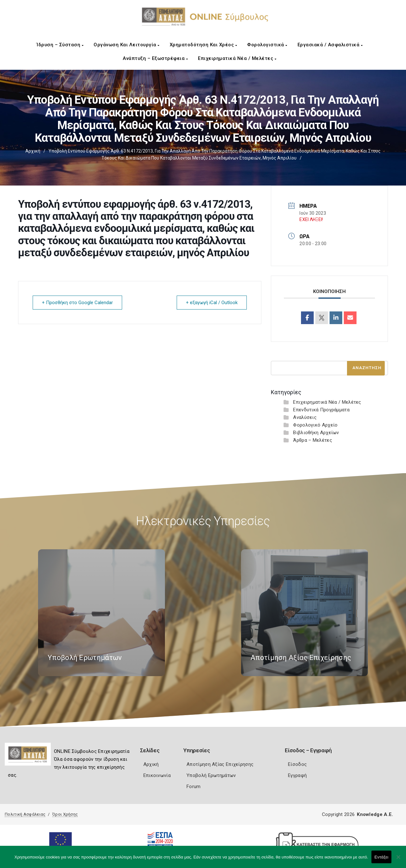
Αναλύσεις (305, 417)
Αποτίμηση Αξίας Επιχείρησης (220, 764)
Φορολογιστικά (267, 45)
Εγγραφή (297, 775)
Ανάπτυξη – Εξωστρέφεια (155, 58)
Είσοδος (297, 764)
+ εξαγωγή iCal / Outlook (212, 303)
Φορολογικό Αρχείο (315, 425)
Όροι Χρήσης (65, 814)
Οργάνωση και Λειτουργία (127, 45)
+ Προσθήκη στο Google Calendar (77, 303)
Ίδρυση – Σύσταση (60, 45)
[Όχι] (398, 860)
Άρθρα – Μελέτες (313, 440)
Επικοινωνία (157, 775)
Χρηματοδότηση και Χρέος (203, 45)
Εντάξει (382, 857)
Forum (194, 786)
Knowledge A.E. (375, 814)
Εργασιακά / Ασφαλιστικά (330, 45)
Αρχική (33, 151)
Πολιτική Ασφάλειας (25, 814)
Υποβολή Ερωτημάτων (211, 775)
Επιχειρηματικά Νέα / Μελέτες (237, 58)
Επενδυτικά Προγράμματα (321, 410)
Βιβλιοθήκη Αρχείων (316, 433)
